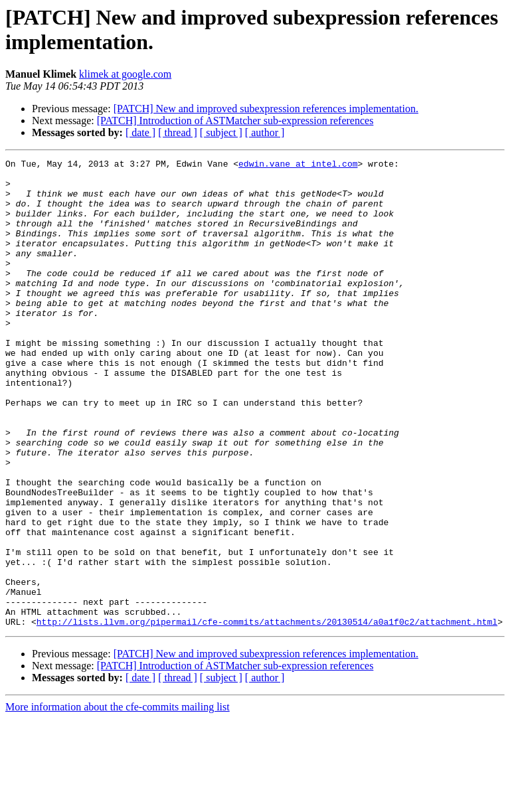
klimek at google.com (125, 74)
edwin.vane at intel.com (298, 165)
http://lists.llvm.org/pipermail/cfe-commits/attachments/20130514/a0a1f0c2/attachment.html (267, 715)
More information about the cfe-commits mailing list (118, 800)
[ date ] (140, 132)
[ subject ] (221, 132)
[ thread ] (178, 132)
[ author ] (265, 132)
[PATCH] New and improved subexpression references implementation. (266, 109)
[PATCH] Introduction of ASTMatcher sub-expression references (235, 121)
